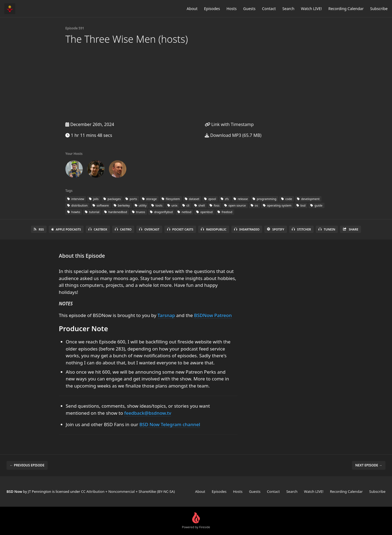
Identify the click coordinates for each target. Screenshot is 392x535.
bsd (301, 205)
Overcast (149, 229)
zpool (210, 199)
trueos (139, 212)
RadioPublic (214, 229)
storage (149, 199)
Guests (249, 9)
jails (94, 199)
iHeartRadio (247, 229)
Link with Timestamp (229, 124)
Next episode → (369, 465)
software (101, 205)
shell (200, 205)
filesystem (171, 199)
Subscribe (379, 9)
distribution (77, 205)
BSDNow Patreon (213, 315)
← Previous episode (27, 465)
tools (157, 205)
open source (235, 205)
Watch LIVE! (311, 9)
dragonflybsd (161, 212)
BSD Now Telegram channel (170, 424)
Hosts (232, 9)
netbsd (184, 212)
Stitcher (301, 229)
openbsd (204, 212)
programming (264, 199)
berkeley (122, 205)
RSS (39, 229)
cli (186, 205)
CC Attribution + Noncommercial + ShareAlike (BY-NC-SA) (128, 491)
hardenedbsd (116, 212)
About (192, 9)
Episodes (212, 9)
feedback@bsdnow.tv (148, 413)
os (254, 205)
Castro (123, 229)
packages (112, 199)
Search (288, 9)
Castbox (98, 229)
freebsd (225, 212)
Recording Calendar (346, 9)
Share (350, 229)
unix (172, 205)
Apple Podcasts (66, 229)
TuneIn (327, 229)
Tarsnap (166, 315)
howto (74, 212)
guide (316, 205)
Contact (269, 9)
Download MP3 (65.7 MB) (233, 135)
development (308, 199)
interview (76, 199)
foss (215, 205)
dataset (192, 199)
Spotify (276, 229)
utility (141, 205)
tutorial (92, 212)
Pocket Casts (180, 229)
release (241, 199)
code (287, 199)
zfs (225, 199)
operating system (277, 205)
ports (131, 199)
